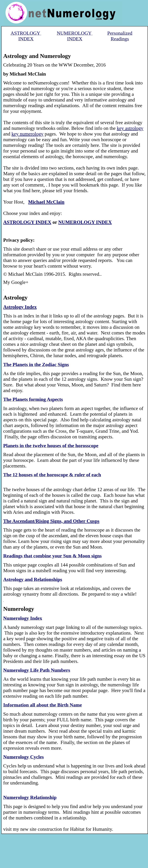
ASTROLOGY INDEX (27, 222)
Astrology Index (20, 307)
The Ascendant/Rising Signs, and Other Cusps (51, 521)
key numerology (27, 134)
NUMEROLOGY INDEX (85, 222)
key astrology (130, 128)
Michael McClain (46, 202)
